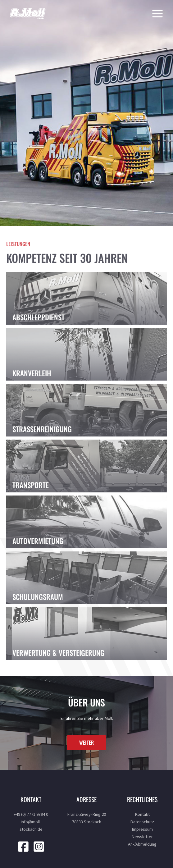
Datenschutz (142, 822)
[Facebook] (23, 847)
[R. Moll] (28, 14)
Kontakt (142, 814)
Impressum (142, 829)
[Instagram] (39, 847)
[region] (86, 113)
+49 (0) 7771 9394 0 (31, 814)
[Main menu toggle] (156, 14)
